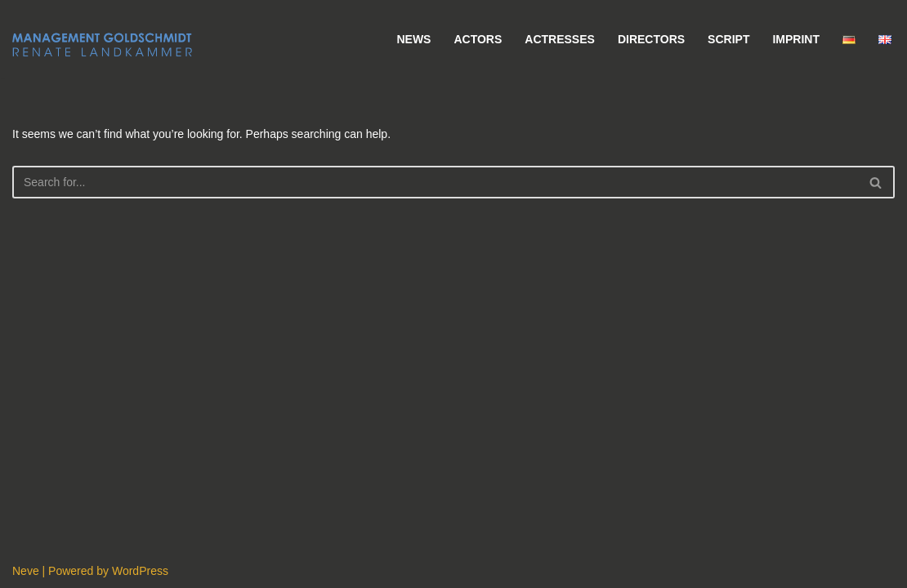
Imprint (796, 39)
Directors (651, 39)
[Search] (435, 182)
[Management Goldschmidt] (102, 45)
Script (728, 39)
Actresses (560, 39)
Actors (478, 39)
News (413, 39)
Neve (26, 571)
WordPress (140, 571)
